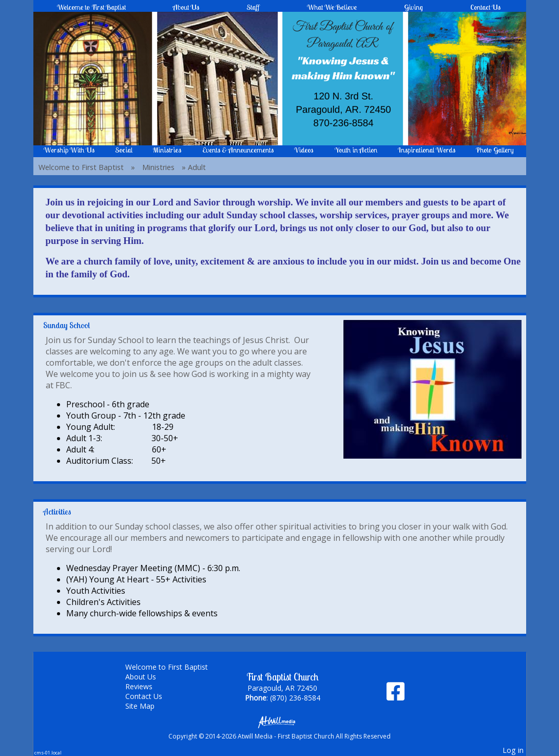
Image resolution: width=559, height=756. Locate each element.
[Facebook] (396, 695)
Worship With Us (69, 150)
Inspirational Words (427, 150)
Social (124, 150)
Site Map (148, 706)
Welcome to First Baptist (91, 7)
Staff (253, 7)
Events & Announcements (238, 150)
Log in (513, 750)
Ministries (167, 150)
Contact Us (485, 7)
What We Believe (332, 7)
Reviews (147, 686)
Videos (304, 150)
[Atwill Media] (280, 721)
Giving (413, 7)
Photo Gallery (495, 150)
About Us (186, 7)
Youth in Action (356, 150)
